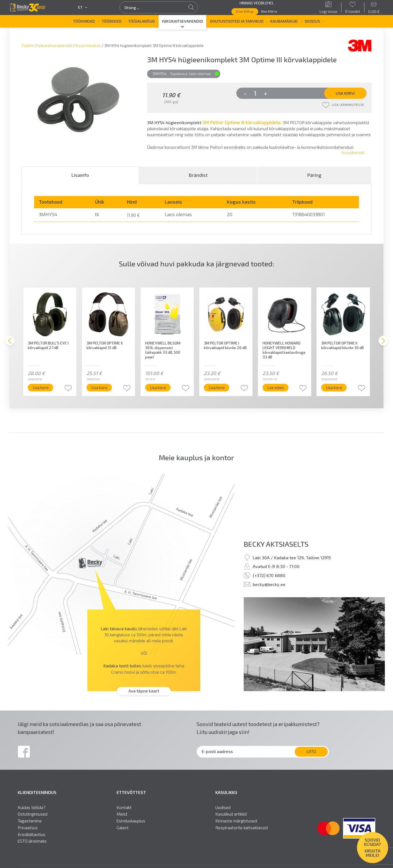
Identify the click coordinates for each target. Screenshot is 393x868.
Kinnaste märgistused (236, 823)
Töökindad (84, 21)
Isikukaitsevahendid (182, 21)
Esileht (28, 45)
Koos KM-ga (245, 11)
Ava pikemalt (353, 154)
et (83, 7)
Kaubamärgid (284, 21)
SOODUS (312, 21)
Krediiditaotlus (32, 836)
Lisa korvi (345, 93)
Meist (122, 816)
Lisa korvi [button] (42, 389)
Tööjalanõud (142, 21)
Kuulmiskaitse (88, 45)
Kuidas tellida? (32, 809)
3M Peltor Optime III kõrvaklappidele (241, 123)
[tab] (80, 177)
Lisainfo (80, 177)
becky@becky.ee (269, 586)
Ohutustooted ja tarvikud (237, 21)
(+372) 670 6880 (269, 577)
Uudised (223, 809)
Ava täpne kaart (144, 693)
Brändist (198, 177)
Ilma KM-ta (269, 11)
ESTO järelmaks (32, 843)
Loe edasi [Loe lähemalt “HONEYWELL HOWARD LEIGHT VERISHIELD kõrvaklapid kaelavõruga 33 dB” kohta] (277, 389)
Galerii (122, 829)
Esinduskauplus (131, 823)
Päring (314, 177)
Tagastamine (30, 823)
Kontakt (124, 809)
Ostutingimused (33, 816)
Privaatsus (28, 829)
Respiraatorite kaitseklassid (242, 829)
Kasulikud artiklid (231, 816)
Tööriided (112, 21)
